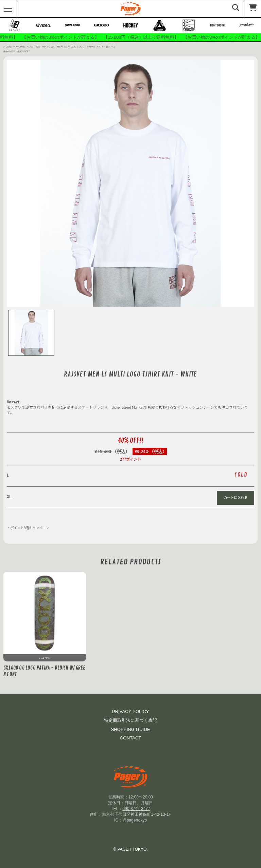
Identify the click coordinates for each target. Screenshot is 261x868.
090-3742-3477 (136, 809)
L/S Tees (35, 47)
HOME (7, 47)
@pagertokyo (135, 820)
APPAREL (20, 47)
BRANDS (9, 52)
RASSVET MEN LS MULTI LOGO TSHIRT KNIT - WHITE (79, 47)
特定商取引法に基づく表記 (130, 720)
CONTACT (131, 738)
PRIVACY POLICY (131, 711)
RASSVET (24, 52)
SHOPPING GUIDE (130, 729)
